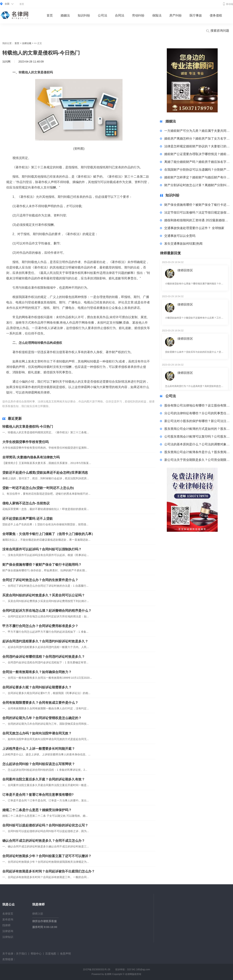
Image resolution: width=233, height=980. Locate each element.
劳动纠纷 (138, 15)
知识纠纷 (84, 15)
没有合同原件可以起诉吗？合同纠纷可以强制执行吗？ (42, 549)
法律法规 (27, 43)
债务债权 (216, 15)
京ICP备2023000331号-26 (97, 970)
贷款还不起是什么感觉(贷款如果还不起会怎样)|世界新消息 (45, 473)
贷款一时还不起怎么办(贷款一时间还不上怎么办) (38, 488)
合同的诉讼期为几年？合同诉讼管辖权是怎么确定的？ (42, 718)
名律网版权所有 (133, 974)
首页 (22, 4)
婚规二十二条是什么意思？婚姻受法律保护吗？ (37, 810)
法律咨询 (8, 931)
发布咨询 (8, 919)
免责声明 (65, 954)
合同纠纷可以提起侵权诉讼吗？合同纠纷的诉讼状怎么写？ (45, 825)
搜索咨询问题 (217, 31)
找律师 (6, 925)
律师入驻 (38, 914)
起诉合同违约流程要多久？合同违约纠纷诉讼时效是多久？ (45, 641)
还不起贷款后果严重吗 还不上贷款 (28, 519)
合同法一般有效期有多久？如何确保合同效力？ (37, 672)
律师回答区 (185, 270)
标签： (56, 406)
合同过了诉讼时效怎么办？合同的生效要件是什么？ (40, 580)
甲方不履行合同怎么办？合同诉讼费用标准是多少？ (40, 626)
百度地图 (51, 954)
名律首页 (8, 914)
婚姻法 (65, 15)
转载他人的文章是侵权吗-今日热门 (28, 427)
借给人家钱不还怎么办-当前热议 (26, 503)
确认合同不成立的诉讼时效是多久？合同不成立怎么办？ (44, 841)
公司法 (103, 15)
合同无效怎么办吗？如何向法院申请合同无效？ (37, 733)
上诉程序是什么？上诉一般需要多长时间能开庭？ (39, 749)
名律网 (108, 974)
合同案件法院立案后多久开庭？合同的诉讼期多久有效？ (44, 779)
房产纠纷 (176, 15)
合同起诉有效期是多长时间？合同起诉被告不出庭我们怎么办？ (49, 871)
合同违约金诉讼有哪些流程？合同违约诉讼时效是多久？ (44, 657)
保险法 (157, 15)
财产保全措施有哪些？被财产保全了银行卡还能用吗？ (42, 565)
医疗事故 (196, 15)
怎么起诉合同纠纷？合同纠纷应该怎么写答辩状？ (39, 764)
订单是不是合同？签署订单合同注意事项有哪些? (38, 795)
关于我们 (21, 954)
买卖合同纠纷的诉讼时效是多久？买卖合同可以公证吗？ (44, 595)
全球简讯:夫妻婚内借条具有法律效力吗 (31, 457)
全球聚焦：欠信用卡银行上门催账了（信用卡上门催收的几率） (49, 534)
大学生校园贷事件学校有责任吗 (25, 442)
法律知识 (8, 937)
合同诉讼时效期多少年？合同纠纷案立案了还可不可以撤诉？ (47, 856)
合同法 (120, 15)
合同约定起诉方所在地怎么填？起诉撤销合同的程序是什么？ (47, 611)
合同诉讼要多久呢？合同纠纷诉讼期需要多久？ (37, 687)
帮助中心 (36, 954)
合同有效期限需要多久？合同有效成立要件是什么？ (40, 703)
